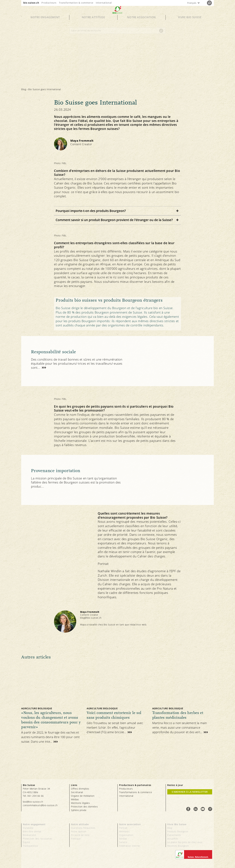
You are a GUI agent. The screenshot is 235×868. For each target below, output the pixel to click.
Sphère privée (79, 810)
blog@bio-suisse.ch (91, 618)
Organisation (126, 835)
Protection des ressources (38, 839)
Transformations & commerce (136, 792)
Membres (124, 831)
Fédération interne (129, 846)
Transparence (30, 846)
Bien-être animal (32, 831)
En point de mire (80, 835)
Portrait (123, 828)
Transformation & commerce (76, 3)
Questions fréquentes (83, 828)
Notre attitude (93, 23)
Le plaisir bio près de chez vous (185, 842)
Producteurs (49, 3)
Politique (76, 839)
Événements (174, 835)
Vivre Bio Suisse (190, 23)
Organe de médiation (83, 796)
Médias (75, 799)
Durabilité (28, 828)
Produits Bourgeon (178, 831)
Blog (24, 89)
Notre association (141, 23)
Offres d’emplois (80, 789)
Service (123, 842)
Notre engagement (45, 23)
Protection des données (84, 807)
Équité (26, 842)
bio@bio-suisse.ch (33, 802)
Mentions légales (80, 803)
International (104, 3)
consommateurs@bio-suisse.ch (40, 805)
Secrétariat (77, 792)
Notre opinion (79, 831)
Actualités (173, 839)
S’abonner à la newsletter (190, 792)
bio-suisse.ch (31, 3)
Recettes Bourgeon (178, 846)
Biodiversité (29, 835)
